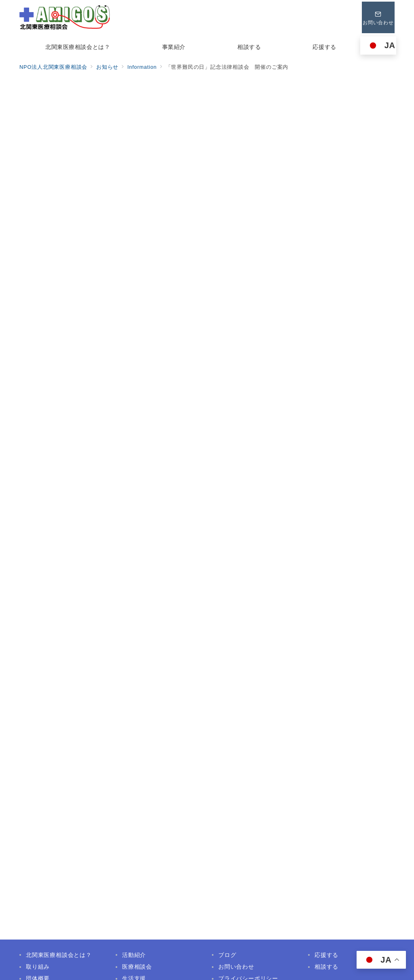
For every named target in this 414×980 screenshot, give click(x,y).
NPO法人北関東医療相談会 (216, 969)
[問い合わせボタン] (377, 17)
